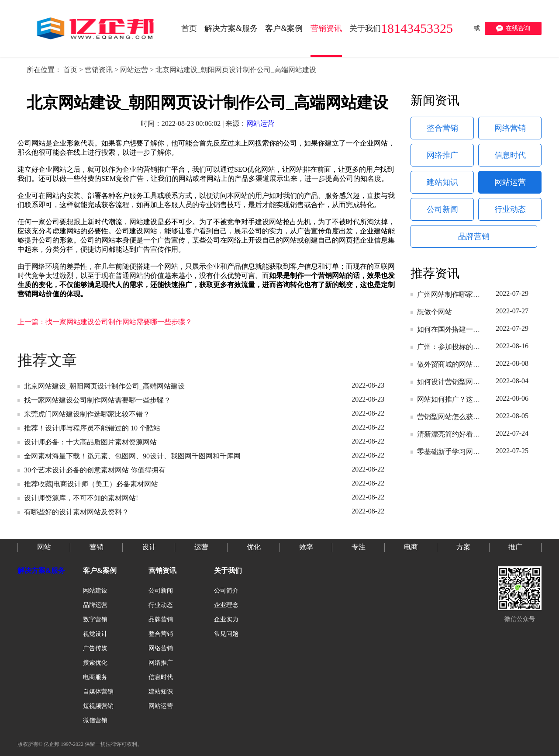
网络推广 (442, 155)
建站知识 (442, 182)
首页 (70, 70)
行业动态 (510, 209)
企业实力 (226, 619)
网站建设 (95, 591)
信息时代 (510, 155)
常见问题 (226, 634)
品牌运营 (95, 605)
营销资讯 (99, 70)
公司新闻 (442, 209)
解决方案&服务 (41, 570)
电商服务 (95, 677)
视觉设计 (95, 634)
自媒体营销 (98, 692)
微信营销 (95, 720)
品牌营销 (474, 236)
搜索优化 (95, 663)
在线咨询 (513, 28)
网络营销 (510, 128)
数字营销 (95, 619)
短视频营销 (98, 706)
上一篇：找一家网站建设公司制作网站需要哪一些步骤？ (105, 322)
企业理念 (226, 605)
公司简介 (226, 591)
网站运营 (134, 70)
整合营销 (442, 128)
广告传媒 (95, 648)
